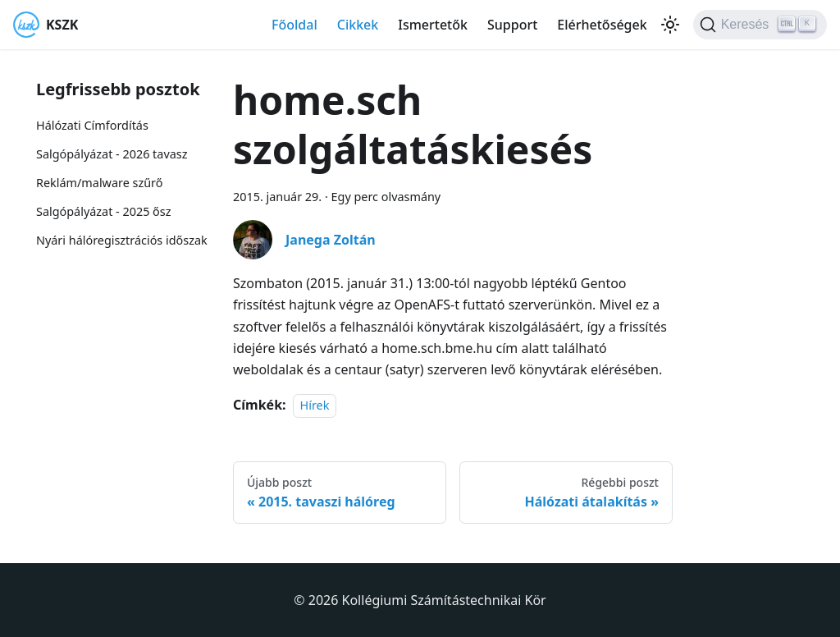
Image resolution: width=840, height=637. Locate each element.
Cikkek (358, 25)
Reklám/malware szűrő (99, 183)
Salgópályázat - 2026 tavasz (112, 154)
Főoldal (294, 25)
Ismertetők (433, 25)
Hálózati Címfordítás (92, 125)
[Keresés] (760, 25)
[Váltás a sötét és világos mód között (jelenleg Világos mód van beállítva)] (670, 25)
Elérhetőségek (602, 25)
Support (512, 25)
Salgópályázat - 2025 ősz (103, 211)
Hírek (315, 405)
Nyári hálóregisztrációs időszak (122, 240)
